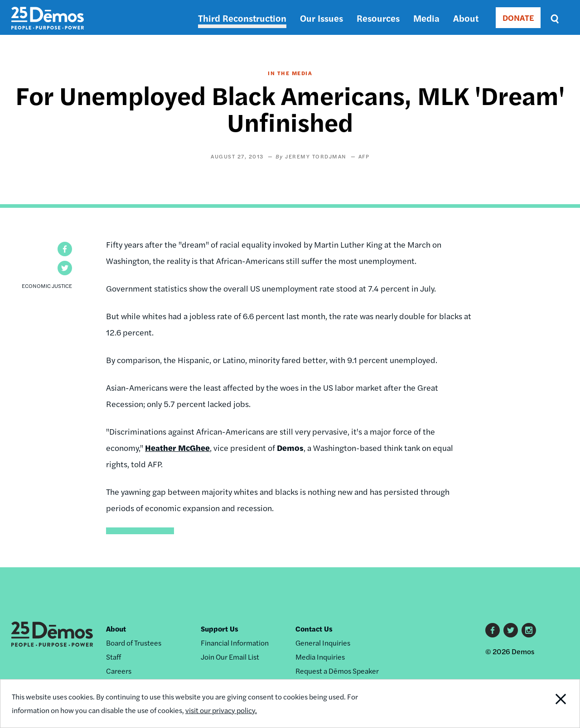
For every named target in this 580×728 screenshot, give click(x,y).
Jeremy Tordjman (316, 156)
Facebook (493, 630)
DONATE (518, 17)
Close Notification (550, 704)
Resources (378, 18)
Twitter (511, 630)
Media (426, 18)
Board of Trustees (134, 643)
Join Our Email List (230, 657)
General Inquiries (323, 643)
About (466, 18)
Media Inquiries (320, 657)
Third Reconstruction (242, 18)
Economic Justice (47, 286)
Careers (119, 671)
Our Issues (321, 18)
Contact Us (314, 629)
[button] (65, 249)
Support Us (220, 629)
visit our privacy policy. (221, 710)
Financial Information (235, 643)
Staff (114, 657)
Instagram (529, 630)
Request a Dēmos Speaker (337, 671)
